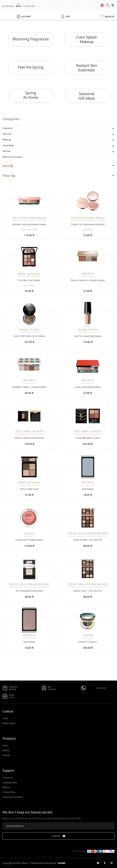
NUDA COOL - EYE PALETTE (88, 591)
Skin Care (7, 134)
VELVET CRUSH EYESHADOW (29, 438)
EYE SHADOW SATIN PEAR (29, 591)
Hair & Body (8, 145)
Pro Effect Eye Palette (29, 280)
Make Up (7, 140)
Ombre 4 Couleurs (88, 642)
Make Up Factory (29, 274)
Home (5, 718)
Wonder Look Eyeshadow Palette (29, 224)
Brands (6, 750)
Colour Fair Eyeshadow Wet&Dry (88, 224)
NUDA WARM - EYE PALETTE (88, 540)
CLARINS (88, 635)
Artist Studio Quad (29, 489)
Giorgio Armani (29, 329)
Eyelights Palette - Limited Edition (29, 387)
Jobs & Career (9, 723)
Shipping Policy (10, 782)
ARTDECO (88, 274)
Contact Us (8, 778)
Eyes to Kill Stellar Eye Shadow (29, 336)
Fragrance (7, 128)
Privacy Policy (9, 792)
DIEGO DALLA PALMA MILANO (88, 533)
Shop (5, 746)
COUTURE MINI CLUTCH (88, 438)
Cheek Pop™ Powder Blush (29, 540)
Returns (6, 787)
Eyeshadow (88, 489)
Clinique (29, 533)
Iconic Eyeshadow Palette (88, 387)
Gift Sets (7, 151)
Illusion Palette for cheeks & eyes (88, 280)
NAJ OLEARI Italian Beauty (29, 218)
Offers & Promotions (12, 157)
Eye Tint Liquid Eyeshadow (88, 336)
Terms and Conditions (13, 797)
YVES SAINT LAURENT (29, 431)
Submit (59, 836)
